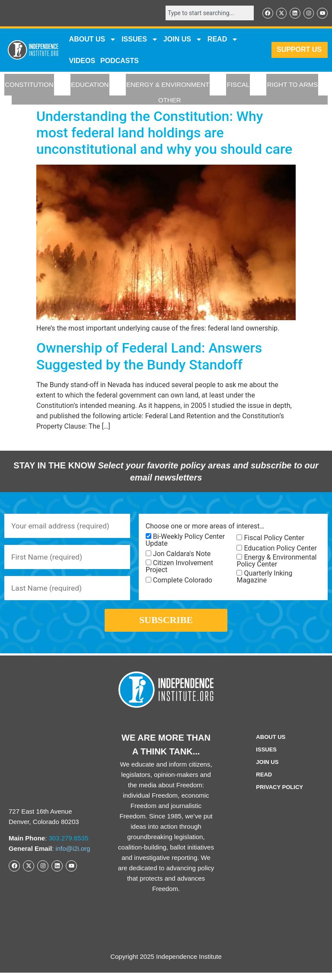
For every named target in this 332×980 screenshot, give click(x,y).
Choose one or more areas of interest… (205, 527)
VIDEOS (82, 61)
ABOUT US (93, 40)
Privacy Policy (279, 794)
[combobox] (207, 13)
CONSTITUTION (29, 85)
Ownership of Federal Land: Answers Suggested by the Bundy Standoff (149, 357)
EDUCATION (90, 85)
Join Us (267, 769)
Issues (140, 40)
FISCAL (238, 85)
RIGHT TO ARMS (293, 85)
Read (264, 782)
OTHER (170, 100)
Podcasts (120, 61)
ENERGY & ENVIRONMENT (168, 85)
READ (223, 40)
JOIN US (183, 40)
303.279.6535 (69, 845)
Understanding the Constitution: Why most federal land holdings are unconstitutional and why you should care (164, 133)
